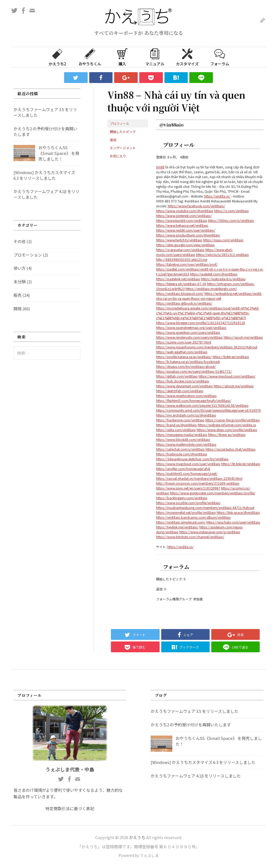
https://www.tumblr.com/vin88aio (182, 220)
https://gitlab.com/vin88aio (177, 376)
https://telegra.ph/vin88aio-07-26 (181, 284)
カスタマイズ (187, 57)
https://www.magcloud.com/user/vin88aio (188, 464)
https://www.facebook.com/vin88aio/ (196, 206)
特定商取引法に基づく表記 (70, 808)
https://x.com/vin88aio (232, 211)
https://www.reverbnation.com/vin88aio (186, 396)
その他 (20, 241)
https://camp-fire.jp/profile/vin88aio (233, 420)
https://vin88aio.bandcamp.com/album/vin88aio (193, 517)
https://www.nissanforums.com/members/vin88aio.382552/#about (207, 347)
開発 (18, 309)
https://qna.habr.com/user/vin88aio (233, 522)
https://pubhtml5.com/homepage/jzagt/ (187, 473)
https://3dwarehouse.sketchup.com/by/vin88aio (192, 459)
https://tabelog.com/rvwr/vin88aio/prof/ (187, 264)
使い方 (20, 268)
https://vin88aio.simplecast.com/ (181, 522)
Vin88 (160, 167)
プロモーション (28, 255)
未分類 (20, 282)
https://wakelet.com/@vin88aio (214, 274)
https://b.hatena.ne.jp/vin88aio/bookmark (188, 362)
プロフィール (120, 123)
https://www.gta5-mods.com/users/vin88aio (194, 252)
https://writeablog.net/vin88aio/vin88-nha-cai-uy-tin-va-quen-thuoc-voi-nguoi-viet (209, 296)
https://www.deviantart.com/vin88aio (184, 386)
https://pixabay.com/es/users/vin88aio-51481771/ (194, 371)
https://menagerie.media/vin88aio (182, 435)
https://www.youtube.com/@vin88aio (185, 211)
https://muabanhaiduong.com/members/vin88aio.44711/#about (205, 508)
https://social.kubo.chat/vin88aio (231, 449)
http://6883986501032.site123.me (182, 259)
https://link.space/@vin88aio (238, 512)
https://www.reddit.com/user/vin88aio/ (186, 230)
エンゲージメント (123, 148)
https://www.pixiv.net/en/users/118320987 (188, 488)
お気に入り (118, 156)
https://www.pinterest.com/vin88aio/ (184, 216)
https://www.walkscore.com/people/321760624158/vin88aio (202, 405)
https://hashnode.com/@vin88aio (182, 454)
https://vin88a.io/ (217, 196)
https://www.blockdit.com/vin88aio (183, 439)
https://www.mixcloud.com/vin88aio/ (227, 376)
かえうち (137, 837)
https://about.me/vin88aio (234, 386)
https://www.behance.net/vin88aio (182, 225)
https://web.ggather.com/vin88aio (182, 352)
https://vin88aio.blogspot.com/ (180, 293)
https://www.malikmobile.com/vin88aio (186, 444)
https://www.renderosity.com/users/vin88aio (189, 337)
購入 (122, 57)
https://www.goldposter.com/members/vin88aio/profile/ (213, 493)
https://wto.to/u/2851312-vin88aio (222, 255)
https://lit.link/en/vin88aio (241, 464)
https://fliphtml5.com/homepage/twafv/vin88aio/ (194, 400)
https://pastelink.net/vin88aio (178, 279)
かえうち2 (57, 57)
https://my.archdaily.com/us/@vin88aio (186, 415)
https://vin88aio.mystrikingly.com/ (211, 289)
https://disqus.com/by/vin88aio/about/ (186, 366)
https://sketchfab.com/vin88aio (180, 391)
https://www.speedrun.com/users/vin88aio (188, 332)
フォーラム (220, 57)
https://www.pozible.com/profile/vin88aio (188, 503)
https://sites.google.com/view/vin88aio (185, 245)
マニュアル (155, 57)
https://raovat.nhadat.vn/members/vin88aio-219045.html (199, 478)
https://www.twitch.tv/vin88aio (179, 240)
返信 (113, 140)
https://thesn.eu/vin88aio (227, 435)
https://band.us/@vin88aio (177, 425)
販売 (18, 295)
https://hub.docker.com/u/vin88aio (183, 381)
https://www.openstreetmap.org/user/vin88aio (191, 327)
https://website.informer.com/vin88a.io (227, 425)
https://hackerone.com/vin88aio (180, 420)
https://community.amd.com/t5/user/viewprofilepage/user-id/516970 (208, 410)
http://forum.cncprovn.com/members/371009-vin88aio (198, 483)
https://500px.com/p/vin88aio (231, 220)
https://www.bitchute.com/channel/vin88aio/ (190, 537)
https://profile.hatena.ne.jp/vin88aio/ (184, 357)
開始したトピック (123, 132)
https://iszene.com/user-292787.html (184, 342)
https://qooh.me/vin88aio (243, 337)
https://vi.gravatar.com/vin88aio (180, 250)
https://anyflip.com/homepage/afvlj (183, 469)
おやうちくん (90, 57)
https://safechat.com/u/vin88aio (180, 449)
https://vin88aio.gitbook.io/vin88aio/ (184, 303)
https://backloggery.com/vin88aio (182, 498)
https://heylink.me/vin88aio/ (177, 527)
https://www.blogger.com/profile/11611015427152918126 (201, 323)
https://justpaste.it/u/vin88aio (223, 279)
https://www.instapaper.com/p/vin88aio (210, 532)
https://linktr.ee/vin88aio (231, 357)
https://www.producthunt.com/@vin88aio (188, 235)
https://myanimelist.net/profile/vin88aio (186, 512)
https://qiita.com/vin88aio (176, 430)
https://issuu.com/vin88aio (223, 240)
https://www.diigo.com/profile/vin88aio (227, 430)
